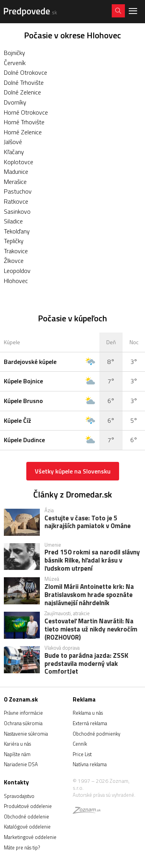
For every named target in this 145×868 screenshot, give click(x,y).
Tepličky (14, 241)
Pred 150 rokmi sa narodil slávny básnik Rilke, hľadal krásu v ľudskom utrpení (92, 560)
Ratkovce (16, 201)
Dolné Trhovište (24, 82)
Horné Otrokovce (26, 112)
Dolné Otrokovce (26, 72)
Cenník (80, 744)
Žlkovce (14, 261)
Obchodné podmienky (96, 734)
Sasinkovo (17, 211)
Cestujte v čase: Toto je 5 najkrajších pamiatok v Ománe (88, 523)
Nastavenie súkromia (26, 734)
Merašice (15, 182)
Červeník (15, 63)
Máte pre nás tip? (22, 847)
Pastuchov (18, 191)
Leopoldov (17, 271)
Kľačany (14, 152)
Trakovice (16, 251)
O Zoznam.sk (21, 699)
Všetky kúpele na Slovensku (73, 471)
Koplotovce (19, 162)
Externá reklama (90, 723)
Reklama (84, 699)
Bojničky (14, 53)
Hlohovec (16, 281)
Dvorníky (15, 102)
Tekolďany (17, 231)
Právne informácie (23, 713)
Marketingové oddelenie (30, 837)
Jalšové (13, 142)
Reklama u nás (88, 713)
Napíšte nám (17, 754)
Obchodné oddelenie (26, 817)
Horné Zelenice (23, 132)
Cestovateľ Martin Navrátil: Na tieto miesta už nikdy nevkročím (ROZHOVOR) (91, 629)
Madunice (16, 172)
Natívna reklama (90, 764)
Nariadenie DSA (21, 764)
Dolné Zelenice (22, 92)
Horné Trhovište (24, 122)
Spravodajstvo (19, 796)
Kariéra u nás (17, 744)
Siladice (13, 221)
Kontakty (16, 782)
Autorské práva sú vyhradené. (104, 795)
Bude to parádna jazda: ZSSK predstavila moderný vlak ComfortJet (86, 663)
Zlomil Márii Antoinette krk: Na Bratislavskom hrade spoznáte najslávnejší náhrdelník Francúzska (89, 594)
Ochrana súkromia (23, 723)
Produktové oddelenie (28, 806)
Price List (82, 754)
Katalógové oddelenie (27, 827)
